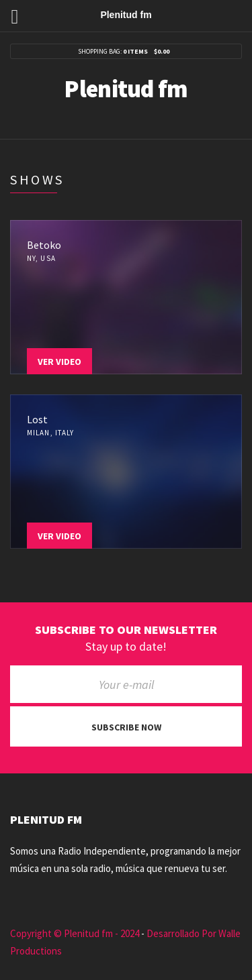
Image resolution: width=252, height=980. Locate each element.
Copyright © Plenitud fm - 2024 (75, 933)
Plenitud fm (126, 89)
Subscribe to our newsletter (126, 630)
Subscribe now (126, 727)
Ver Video (59, 362)
